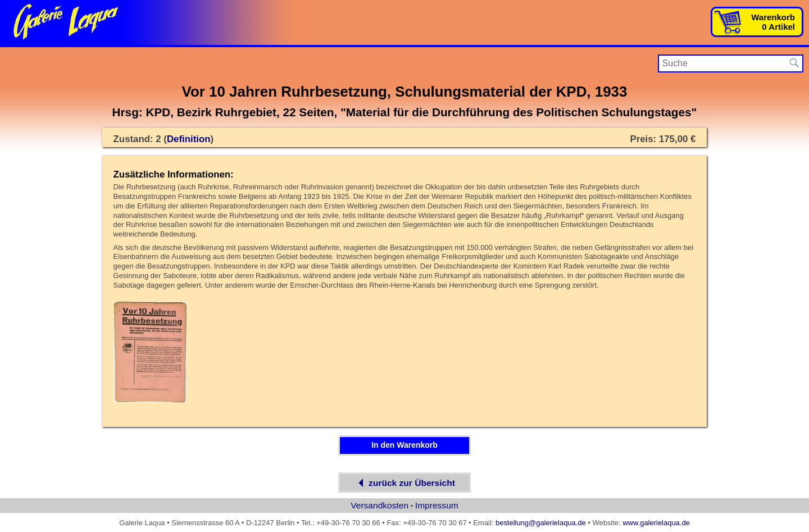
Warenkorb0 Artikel (773, 22)
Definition (189, 139)
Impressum (437, 505)
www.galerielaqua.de (656, 523)
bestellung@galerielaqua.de (541, 523)
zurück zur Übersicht (404, 483)
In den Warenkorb (404, 445)
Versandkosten (379, 505)
